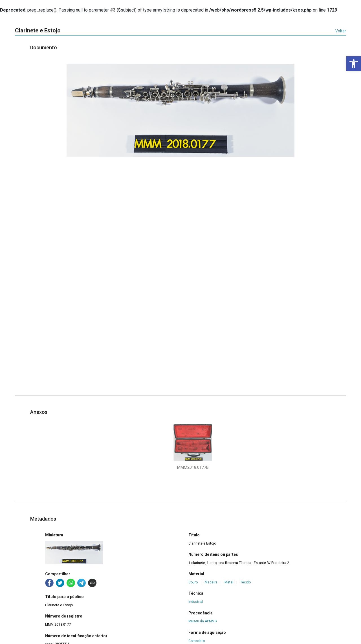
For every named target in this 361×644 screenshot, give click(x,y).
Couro (193, 582)
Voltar (341, 31)
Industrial (196, 602)
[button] (354, 64)
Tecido (246, 582)
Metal (229, 582)
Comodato (197, 641)
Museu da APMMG (203, 621)
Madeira (211, 582)
